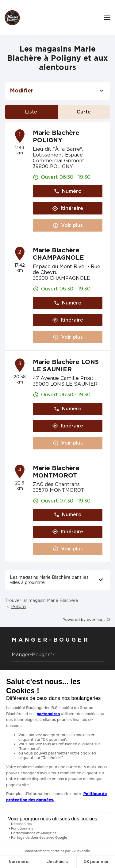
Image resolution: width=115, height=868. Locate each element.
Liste (31, 112)
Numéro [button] (68, 191)
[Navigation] (107, 18)
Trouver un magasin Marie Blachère (42, 601)
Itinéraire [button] (68, 209)
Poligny (19, 607)
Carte (84, 112)
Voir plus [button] (68, 226)
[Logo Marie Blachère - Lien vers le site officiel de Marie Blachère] (12, 18)
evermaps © (98, 620)
